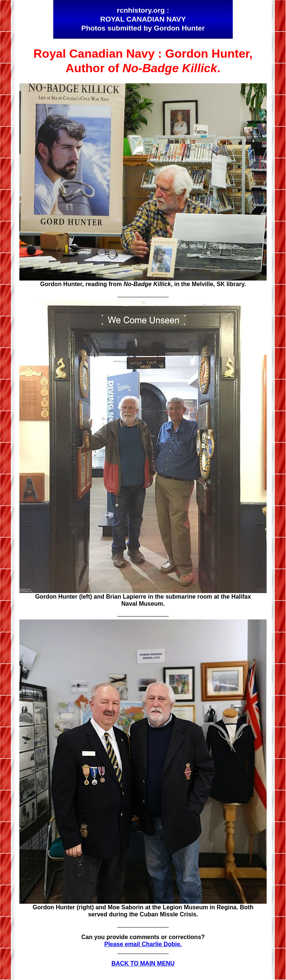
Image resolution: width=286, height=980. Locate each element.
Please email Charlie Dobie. (143, 944)
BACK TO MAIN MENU (143, 963)
